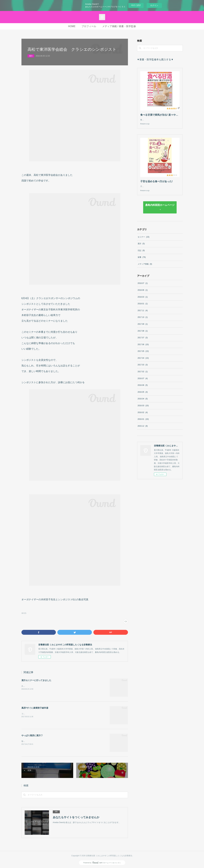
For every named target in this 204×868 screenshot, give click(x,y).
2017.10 (143, 320)
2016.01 (143, 422)
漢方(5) (24, 613)
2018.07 (143, 286)
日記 (141, 254)
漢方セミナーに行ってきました (36, 680)
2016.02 (143, 415)
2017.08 (143, 334)
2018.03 (143, 300)
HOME (72, 26)
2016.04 (143, 402)
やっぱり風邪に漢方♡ (32, 735)
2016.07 (143, 382)
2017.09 (143, 327)
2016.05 (143, 395)
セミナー (144, 240)
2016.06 (143, 388)
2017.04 (143, 361)
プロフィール (89, 26)
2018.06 (143, 293)
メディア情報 (145, 267)
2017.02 (143, 375)
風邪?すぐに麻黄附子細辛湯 (35, 708)
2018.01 (143, 307)
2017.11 (143, 314)
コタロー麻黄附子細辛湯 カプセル (36, 714)
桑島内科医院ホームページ (160, 208)
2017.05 (143, 354)
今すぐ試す (136, 5)
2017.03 (143, 368)
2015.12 (143, 429)
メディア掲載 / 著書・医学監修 (119, 26)
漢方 (31, 56)
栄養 (142, 260)
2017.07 (143, 341)
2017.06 (143, 348)
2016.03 (143, 409)
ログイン (154, 5)
